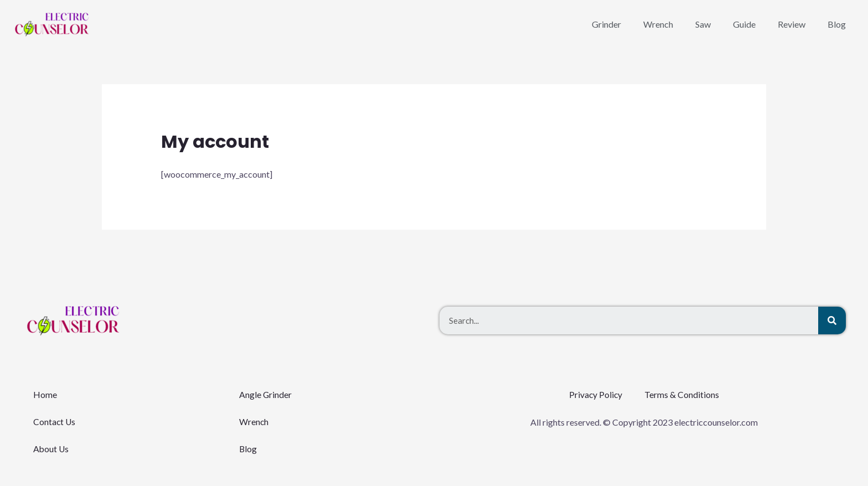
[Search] (832, 320)
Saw (703, 24)
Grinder (606, 24)
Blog (837, 24)
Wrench (658, 24)
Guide (744, 24)
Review (792, 24)
